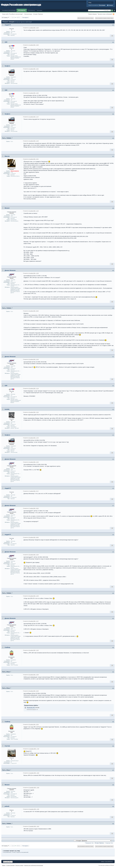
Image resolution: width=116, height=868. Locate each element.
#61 (113, 25)
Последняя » (26, 17)
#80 (113, 593)
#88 (113, 785)
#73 (113, 410)
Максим (7, 156)
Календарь (40, 10)
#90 (113, 824)
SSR (6, 42)
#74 (113, 435)
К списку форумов (10, 865)
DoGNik (7, 409)
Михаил (7, 208)
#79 (113, 552)
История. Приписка (38, 14)
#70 (113, 308)
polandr (7, 806)
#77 (113, 506)
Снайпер (7, 647)
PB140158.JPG (31, 708)
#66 (113, 138)
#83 (113, 672)
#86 (113, 746)
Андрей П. (8, 25)
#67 (113, 156)
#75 (113, 459)
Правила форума (92, 14)
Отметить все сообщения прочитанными (34, 865)
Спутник (7, 746)
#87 (113, 770)
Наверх (4, 865)
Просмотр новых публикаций (105, 14)
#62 (113, 42)
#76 (113, 488)
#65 (113, 114)
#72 (113, 386)
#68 (113, 208)
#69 (113, 271)
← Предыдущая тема (89, 843)
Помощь (110, 5)
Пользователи (31, 10)
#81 (113, 618)
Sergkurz (7, 66)
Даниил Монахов (10, 270)
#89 (113, 806)
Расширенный (114, 11)
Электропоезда (28, 14)
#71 (113, 357)
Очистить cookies (19, 865)
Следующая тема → (110, 843)
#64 (113, 90)
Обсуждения (22, 10)
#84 (113, 688)
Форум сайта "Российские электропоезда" (13, 14)
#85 (113, 722)
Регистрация (102, 5)
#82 (113, 648)
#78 (113, 535)
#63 (113, 66)
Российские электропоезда (9, 10)
